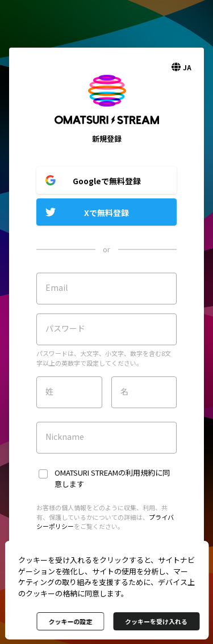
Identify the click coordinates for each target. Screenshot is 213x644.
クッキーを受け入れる (156, 621)
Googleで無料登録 (107, 181)
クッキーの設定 (70, 621)
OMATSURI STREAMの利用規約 (105, 473)
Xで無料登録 (106, 213)
